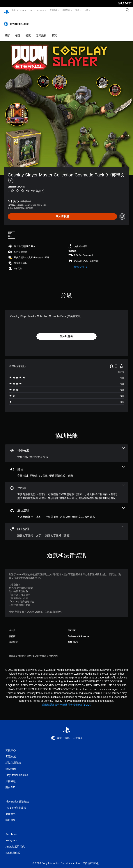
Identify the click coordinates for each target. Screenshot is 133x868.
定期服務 (41, 32)
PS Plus (41, 10)
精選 (18, 32)
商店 (77, 10)
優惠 (28, 32)
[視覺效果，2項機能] (66, 450)
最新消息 (66, 10)
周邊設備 (53, 10)
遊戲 (14, 10)
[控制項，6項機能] (66, 489)
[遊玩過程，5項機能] (66, 509)
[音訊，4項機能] (66, 468)
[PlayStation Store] (17, 20)
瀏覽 (54, 32)
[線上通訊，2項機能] (66, 528)
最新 (7, 32)
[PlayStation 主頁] (6, 10)
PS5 (22, 10)
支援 (86, 10)
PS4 (31, 10)
